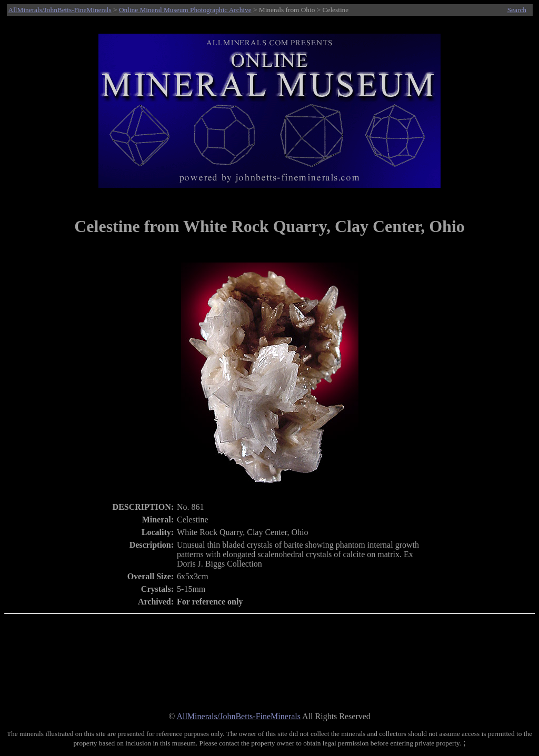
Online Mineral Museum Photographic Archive (185, 10)
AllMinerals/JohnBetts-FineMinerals (60, 10)
